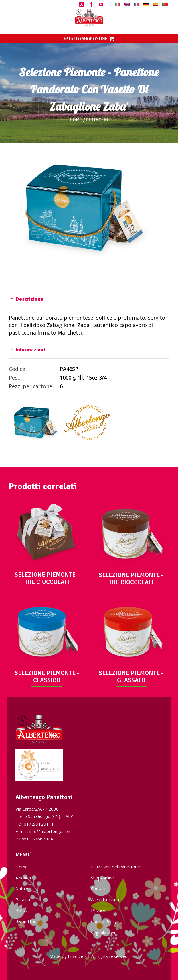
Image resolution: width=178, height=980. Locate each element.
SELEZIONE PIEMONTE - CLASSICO (47, 677)
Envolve (76, 956)
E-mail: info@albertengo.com (43, 831)
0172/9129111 (39, 824)
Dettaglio (97, 120)
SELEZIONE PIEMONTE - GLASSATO (131, 677)
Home (76, 120)
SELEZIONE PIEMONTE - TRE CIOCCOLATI (47, 578)
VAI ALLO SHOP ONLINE (89, 39)
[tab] (89, 299)
